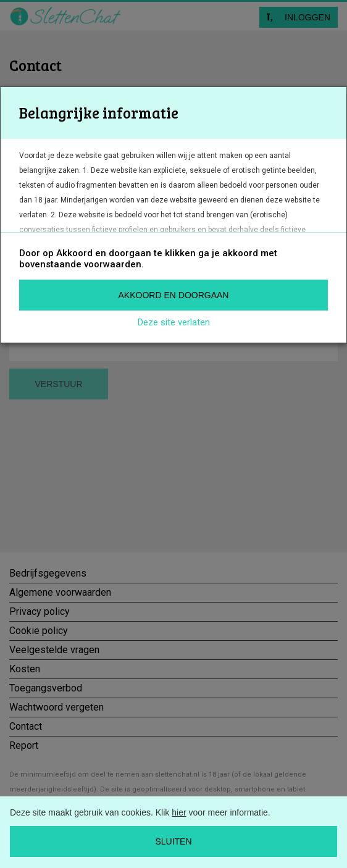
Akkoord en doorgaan (174, 295)
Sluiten (173, 841)
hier (179, 812)
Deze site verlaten (174, 322)
